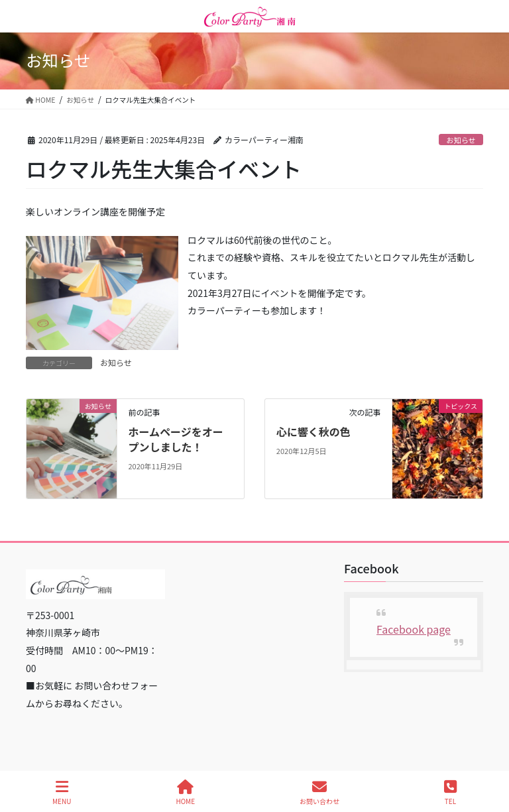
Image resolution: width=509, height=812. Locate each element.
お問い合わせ (319, 792)
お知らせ (461, 140)
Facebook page (414, 629)
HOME (185, 792)
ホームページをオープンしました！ (175, 439)
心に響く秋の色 (313, 432)
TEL (450, 792)
